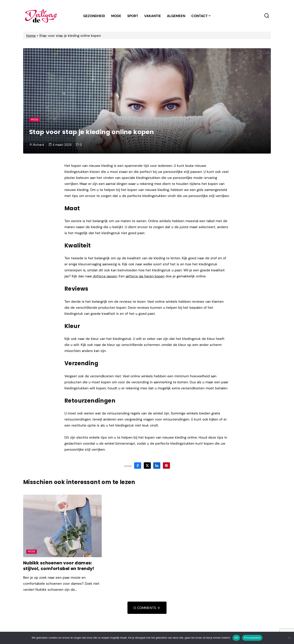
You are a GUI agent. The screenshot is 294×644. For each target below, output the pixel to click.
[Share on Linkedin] (157, 466)
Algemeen (176, 16)
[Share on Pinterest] (166, 466)
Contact (199, 16)
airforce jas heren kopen (145, 276)
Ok (236, 638)
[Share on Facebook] (138, 466)
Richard (38, 145)
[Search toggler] (267, 16)
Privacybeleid (252, 638)
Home (31, 36)
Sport (133, 16)
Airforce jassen (105, 276)
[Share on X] (147, 466)
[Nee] (289, 638)
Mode (116, 16)
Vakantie (153, 16)
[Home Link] (41, 16)
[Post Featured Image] (62, 526)
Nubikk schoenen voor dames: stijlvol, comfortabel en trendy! (59, 566)
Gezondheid (94, 16)
